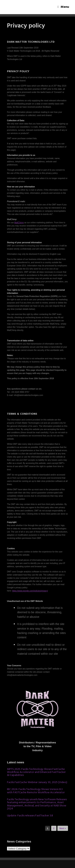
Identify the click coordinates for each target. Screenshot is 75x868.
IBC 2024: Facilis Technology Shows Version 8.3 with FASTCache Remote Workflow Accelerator (36, 791)
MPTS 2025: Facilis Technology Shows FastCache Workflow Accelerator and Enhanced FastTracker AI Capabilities (36, 772)
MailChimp (19, 223)
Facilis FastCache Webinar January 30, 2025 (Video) (37, 782)
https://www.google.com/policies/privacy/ (30, 591)
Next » (63, 828)
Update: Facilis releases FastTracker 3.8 (30, 816)
